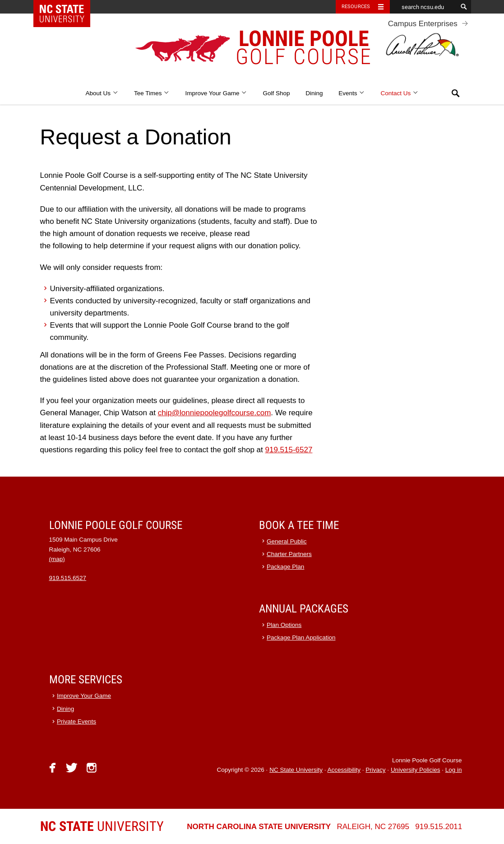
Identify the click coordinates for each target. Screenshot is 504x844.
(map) (57, 559)
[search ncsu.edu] (424, 7)
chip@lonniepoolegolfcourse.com (215, 413)
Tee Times (152, 93)
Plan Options (284, 625)
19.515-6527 (291, 450)
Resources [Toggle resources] (356, 7)
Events (352, 93)
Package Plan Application (301, 638)
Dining (314, 93)
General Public (287, 541)
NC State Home (67, 7)
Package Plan (285, 567)
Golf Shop (277, 93)
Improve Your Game (216, 93)
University (102, 826)
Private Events (76, 721)
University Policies (416, 770)
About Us (102, 93)
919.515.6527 (68, 578)
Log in (454, 770)
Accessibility (344, 770)
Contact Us (400, 93)
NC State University (296, 770)
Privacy (375, 770)
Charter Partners (289, 554)
